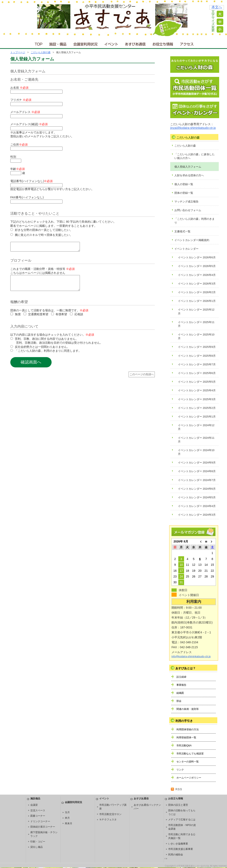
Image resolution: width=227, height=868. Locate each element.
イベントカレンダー (186, 249)
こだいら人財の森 (41, 52)
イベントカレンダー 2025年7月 (197, 364)
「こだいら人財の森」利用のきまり (194, 221)
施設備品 (35, 799)
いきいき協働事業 (178, 844)
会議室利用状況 (86, 43)
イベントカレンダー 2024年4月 (197, 506)
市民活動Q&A (184, 746)
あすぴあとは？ (186, 668)
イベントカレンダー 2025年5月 (197, 382)
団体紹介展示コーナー (43, 827)
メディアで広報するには (182, 820)
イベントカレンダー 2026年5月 (197, 266)
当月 (67, 812)
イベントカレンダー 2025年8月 (197, 356)
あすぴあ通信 (135, 43)
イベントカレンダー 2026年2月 (197, 292)
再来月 (69, 823)
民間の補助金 (176, 855)
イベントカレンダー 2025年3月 (197, 399)
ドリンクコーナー (40, 821)
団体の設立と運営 (178, 805)
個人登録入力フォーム (188, 167)
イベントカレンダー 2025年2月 (197, 408)
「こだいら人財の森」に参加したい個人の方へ (194, 156)
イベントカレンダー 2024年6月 (197, 489)
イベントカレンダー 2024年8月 (197, 471)
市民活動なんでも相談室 (190, 754)
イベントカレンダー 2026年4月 (197, 275)
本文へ (217, 7)
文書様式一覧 (182, 231)
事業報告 (181, 685)
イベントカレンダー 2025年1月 (197, 417)
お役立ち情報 (163, 43)
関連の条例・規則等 (188, 709)
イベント (111, 43)
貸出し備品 (37, 847)
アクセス (187, 43)
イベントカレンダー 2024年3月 (197, 515)
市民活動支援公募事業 (181, 849)
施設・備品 (58, 43)
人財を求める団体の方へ (189, 175)
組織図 (180, 693)
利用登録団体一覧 (186, 737)
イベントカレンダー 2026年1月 (197, 301)
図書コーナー (38, 816)
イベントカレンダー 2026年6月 (197, 257)
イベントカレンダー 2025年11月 (196, 324)
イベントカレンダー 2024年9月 (197, 463)
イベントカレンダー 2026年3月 (197, 284)
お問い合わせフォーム (188, 210)
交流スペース (38, 810)
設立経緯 (181, 677)
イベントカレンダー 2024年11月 (196, 440)
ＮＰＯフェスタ (108, 820)
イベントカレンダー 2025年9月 (197, 347)
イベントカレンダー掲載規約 (192, 240)
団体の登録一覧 (184, 193)
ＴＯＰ (38, 43)
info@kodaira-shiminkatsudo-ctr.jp (191, 656)
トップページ (18, 52)
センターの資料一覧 (188, 762)
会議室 (34, 805)
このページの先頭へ (142, 379)
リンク (180, 770)
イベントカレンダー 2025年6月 (197, 373)
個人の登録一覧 (184, 184)
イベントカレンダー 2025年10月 (196, 336)
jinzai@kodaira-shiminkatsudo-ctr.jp (193, 128)
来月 (67, 818)
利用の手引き (184, 721)
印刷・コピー (38, 842)
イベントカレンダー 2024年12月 (196, 427)
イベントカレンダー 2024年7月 (197, 480)
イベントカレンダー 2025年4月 (197, 390)
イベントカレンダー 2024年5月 (197, 497)
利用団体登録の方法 (188, 729)
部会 (179, 701)
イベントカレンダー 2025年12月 (196, 311)
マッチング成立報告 (186, 202)
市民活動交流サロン (110, 814)
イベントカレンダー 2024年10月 (196, 452)
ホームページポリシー (189, 778)
